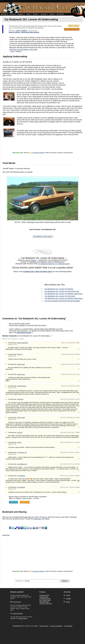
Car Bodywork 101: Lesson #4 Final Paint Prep (62, 291)
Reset (68, 602)
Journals (43, 14)
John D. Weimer (22, 30)
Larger (68, 595)
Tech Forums (17, 602)
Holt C (19, 442)
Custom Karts (44, 597)
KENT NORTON (23, 343)
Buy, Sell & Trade (45, 600)
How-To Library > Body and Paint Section (24, 32)
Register (25, 502)
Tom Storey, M (22, 452)
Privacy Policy (44, 626)
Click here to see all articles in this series (23, 49)
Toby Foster (21, 418)
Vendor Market (44, 602)
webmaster (37, 519)
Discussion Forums (24, 333)
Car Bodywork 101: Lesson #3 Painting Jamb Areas (63, 294)
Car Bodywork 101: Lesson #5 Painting (59, 289)
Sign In (5, 14)
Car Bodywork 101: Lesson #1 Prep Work (60, 296)
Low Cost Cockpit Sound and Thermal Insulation (62, 301)
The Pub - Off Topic (46, 604)
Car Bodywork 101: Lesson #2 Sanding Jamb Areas (64, 298)
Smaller (68, 599)
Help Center (23, 618)
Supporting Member (38, 153)
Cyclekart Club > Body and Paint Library (38, 272)
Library (52, 14)
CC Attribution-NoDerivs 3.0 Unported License (54, 264)
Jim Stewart (21, 476)
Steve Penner (22, 386)
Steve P (20, 354)
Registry (21, 14)
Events (35, 14)
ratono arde (21, 364)
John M (20, 432)
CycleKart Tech (44, 595)
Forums (12, 14)
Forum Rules (68, 626)
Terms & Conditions (56, 626)
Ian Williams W (22, 464)
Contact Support (17, 613)
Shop (28, 14)
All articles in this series (43, 236)
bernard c (20, 399)
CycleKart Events (45, 599)
